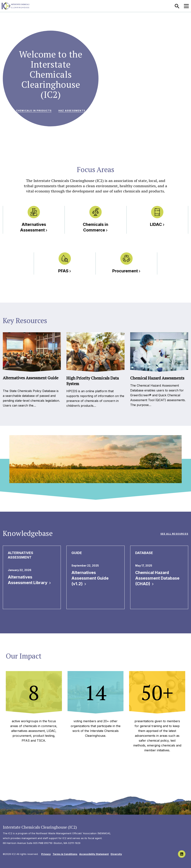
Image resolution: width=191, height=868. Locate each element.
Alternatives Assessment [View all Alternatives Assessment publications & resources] (21, 555)
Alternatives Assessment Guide (90, 578)
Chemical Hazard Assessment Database (157, 578)
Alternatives (34, 227)
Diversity (116, 854)
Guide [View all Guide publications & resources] (77, 553)
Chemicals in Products (34, 111)
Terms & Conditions (65, 854)
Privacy (46, 854)
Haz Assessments (72, 111)
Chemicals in (95, 227)
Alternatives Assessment (29, 580)
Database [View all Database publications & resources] (144, 553)
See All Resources (174, 534)
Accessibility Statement (94, 854)
